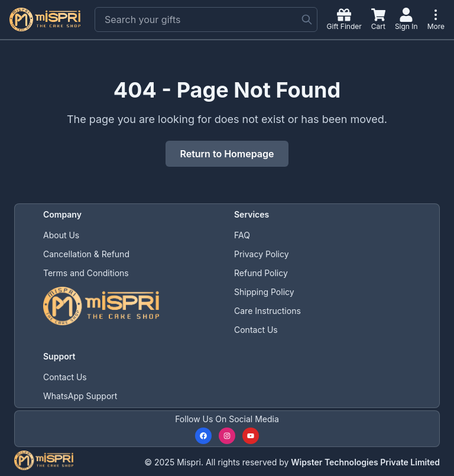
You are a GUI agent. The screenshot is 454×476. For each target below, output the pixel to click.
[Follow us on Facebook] (203, 436)
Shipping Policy (264, 292)
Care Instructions (267, 311)
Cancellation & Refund (86, 254)
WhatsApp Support (80, 396)
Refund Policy (261, 273)
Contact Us (256, 330)
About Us (61, 235)
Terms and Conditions (86, 273)
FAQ (242, 235)
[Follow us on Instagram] (227, 436)
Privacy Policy (262, 254)
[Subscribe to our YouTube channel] (251, 436)
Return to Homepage (227, 154)
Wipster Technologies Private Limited (365, 462)
